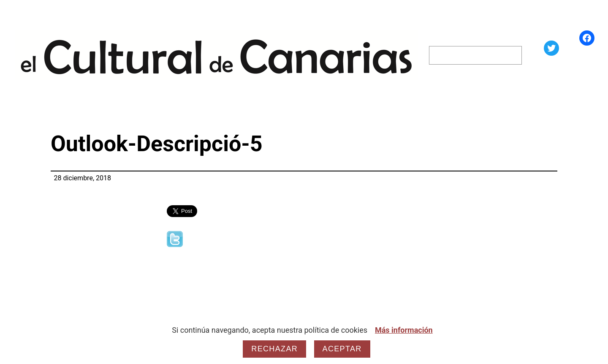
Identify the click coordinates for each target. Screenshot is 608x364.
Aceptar (342, 349)
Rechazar (274, 349)
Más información (404, 330)
